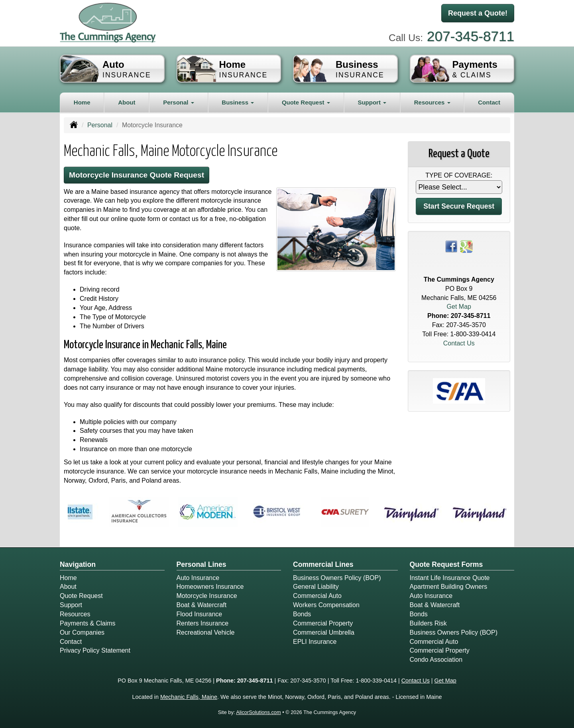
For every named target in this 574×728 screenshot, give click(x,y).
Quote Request (81, 596)
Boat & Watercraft (202, 605)
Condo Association (436, 660)
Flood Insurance (200, 614)
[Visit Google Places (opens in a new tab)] (466, 246)
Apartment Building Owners (449, 587)
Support (71, 605)
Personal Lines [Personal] (201, 564)
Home (82, 102)
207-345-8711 (471, 36)
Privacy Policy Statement (95, 650)
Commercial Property (323, 623)
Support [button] (372, 102)
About (127, 102)
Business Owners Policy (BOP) (337, 578)
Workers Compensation (326, 605)
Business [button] (238, 102)
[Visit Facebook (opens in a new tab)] (451, 246)
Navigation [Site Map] (78, 564)
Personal (100, 125)
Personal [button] (179, 102)
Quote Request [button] (306, 102)
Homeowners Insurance (210, 587)
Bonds (302, 614)
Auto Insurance (198, 578)
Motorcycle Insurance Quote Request (137, 175)
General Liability (316, 587)
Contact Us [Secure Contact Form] (459, 343)
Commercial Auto (317, 596)
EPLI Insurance (315, 642)
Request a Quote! (478, 13)
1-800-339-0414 (473, 334)
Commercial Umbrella (324, 632)
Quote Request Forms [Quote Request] (446, 564)
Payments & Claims (88, 623)
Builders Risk (428, 623)
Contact (489, 102)
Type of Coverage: (459, 175)
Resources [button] (432, 102)
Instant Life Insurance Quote (450, 578)
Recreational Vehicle (206, 632)
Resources (75, 614)
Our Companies (82, 632)
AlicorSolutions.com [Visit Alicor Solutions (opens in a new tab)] (258, 712)
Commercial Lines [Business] (323, 564)
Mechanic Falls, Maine (189, 697)
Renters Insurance (203, 623)
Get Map (459, 307)
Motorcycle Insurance (207, 596)
